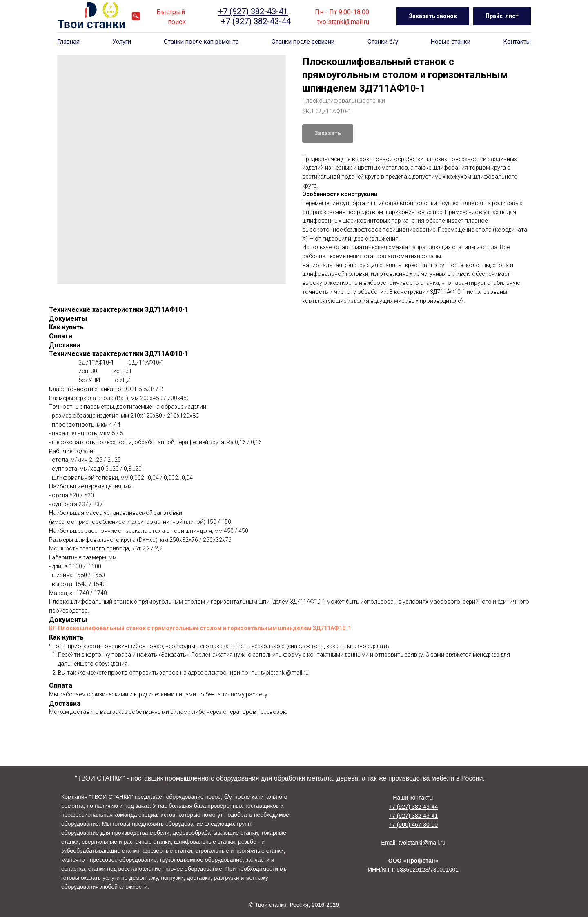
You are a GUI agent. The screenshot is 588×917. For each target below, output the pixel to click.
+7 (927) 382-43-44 (256, 21)
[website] (136, 16)
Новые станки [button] (451, 42)
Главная (68, 42)
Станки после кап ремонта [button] (201, 42)
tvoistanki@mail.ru (343, 22)
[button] (433, 17)
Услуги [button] (122, 42)
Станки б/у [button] (383, 42)
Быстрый (171, 12)
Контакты (517, 42)
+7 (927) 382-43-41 (253, 11)
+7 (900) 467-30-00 (413, 825)
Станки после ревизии (303, 42)
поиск (177, 22)
